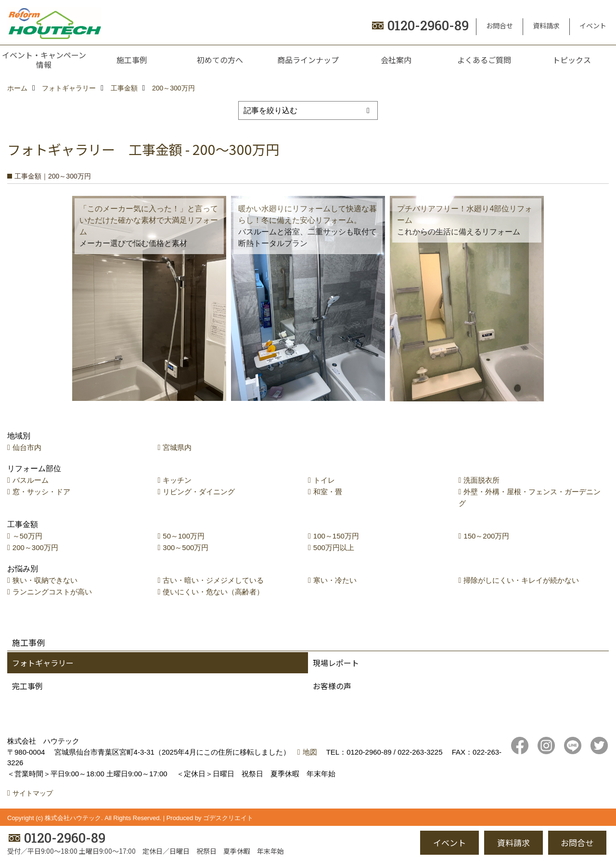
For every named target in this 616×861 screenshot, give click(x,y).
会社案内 (396, 60)
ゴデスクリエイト (228, 818)
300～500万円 (186, 547)
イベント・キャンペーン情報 (44, 60)
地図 (310, 752)
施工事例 (132, 60)
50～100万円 (184, 536)
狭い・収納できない (45, 580)
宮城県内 (177, 447)
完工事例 (27, 686)
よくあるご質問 (484, 60)
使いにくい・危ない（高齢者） (213, 592)
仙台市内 (27, 447)
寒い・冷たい (335, 580)
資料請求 (546, 26)
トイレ (324, 480)
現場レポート (336, 663)
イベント (593, 26)
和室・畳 (328, 492)
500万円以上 (334, 547)
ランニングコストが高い (52, 592)
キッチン (177, 480)
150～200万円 (486, 536)
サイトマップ (33, 793)
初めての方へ (220, 60)
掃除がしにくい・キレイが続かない (521, 580)
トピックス (572, 60)
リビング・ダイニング (199, 492)
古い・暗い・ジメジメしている (213, 580)
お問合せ (500, 26)
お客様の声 (332, 686)
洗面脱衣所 (481, 480)
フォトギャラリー (43, 663)
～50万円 (27, 536)
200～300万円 (35, 547)
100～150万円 (336, 536)
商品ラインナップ (308, 60)
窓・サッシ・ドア (41, 492)
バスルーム (31, 480)
